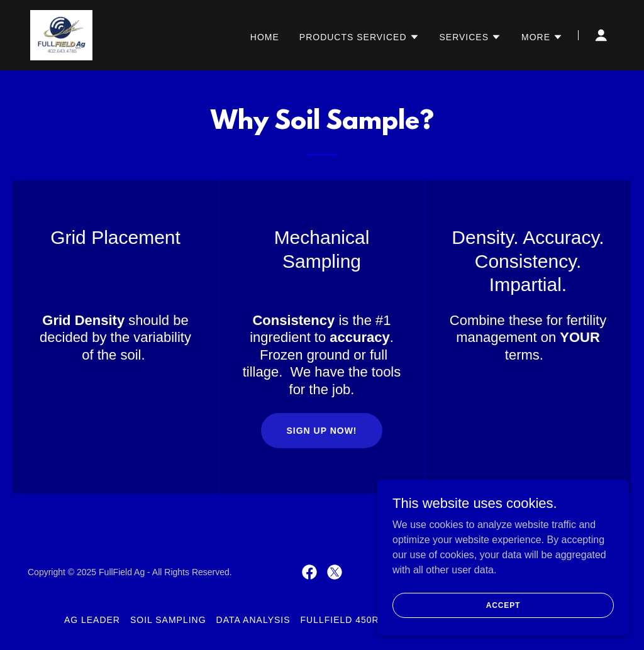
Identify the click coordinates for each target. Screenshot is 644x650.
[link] (61, 34)
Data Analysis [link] (253, 620)
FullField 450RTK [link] (346, 620)
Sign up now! (321, 431)
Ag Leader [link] (92, 620)
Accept (503, 605)
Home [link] (265, 37)
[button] (359, 37)
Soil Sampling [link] (168, 620)
